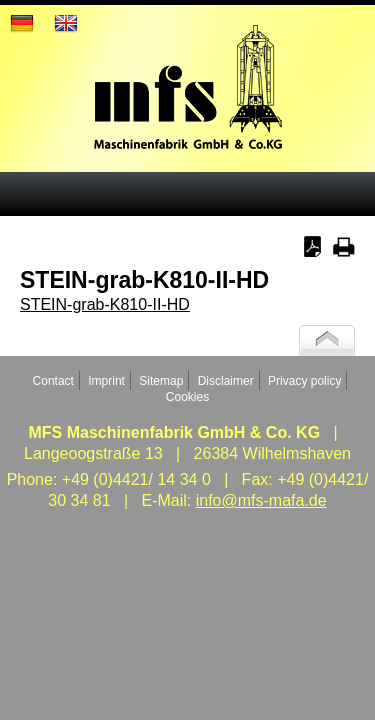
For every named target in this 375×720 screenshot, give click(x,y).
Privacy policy (304, 381)
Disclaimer (226, 381)
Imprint (106, 381)
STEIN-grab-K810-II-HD (105, 304)
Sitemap (161, 381)
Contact (53, 381)
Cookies (187, 397)
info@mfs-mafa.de (261, 500)
